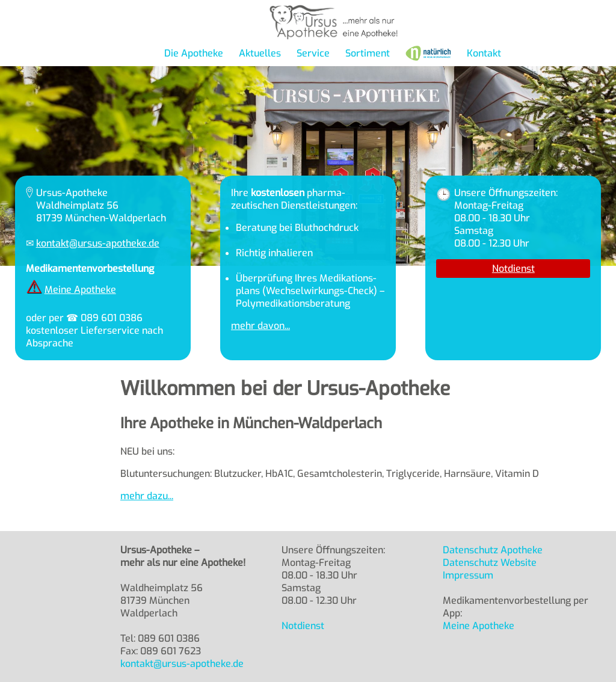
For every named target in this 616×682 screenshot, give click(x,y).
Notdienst (513, 269)
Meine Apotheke (80, 290)
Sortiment (368, 53)
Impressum (468, 575)
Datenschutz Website (490, 563)
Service (313, 53)
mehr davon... (260, 326)
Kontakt (484, 53)
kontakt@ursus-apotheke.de (98, 243)
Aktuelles (260, 53)
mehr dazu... (147, 496)
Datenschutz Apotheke (493, 550)
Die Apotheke (194, 53)
